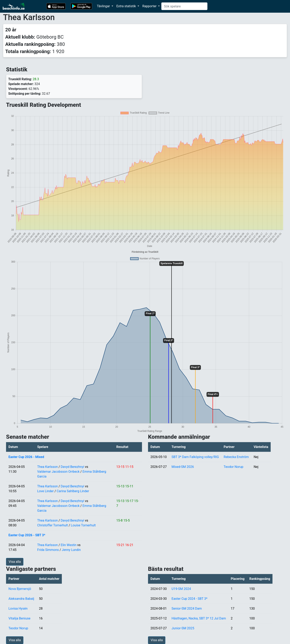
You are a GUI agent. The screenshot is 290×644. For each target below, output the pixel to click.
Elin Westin (68, 545)
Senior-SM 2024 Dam (187, 609)
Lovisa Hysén (18, 609)
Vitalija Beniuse (19, 618)
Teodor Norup (234, 467)
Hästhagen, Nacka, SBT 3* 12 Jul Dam (199, 618)
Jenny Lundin (71, 550)
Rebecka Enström (236, 457)
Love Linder (46, 491)
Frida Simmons (48, 550)
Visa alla (15, 562)
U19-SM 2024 (181, 589)
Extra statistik (127, 6)
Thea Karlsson (48, 467)
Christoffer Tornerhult (53, 525)
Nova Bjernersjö (20, 589)
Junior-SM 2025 (183, 628)
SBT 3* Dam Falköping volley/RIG (195, 457)
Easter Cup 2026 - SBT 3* (27, 535)
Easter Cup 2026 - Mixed (26, 457)
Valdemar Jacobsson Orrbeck (58, 472)
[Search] (184, 6)
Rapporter (150, 6)
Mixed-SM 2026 (183, 467)
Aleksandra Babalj (21, 599)
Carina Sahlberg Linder (73, 491)
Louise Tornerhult (83, 525)
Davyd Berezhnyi (72, 467)
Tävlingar (104, 6)
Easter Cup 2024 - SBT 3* (190, 599)
